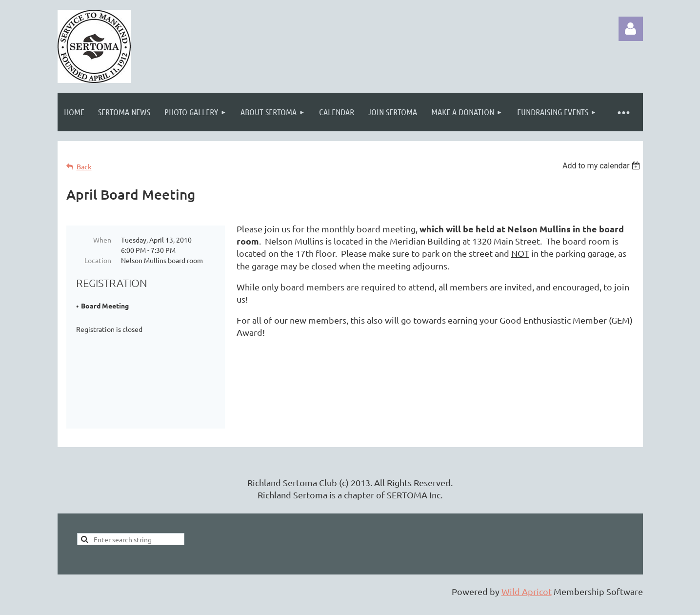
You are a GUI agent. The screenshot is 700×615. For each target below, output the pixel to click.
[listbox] (603, 166)
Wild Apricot (527, 603)
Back (84, 167)
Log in (631, 29)
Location (98, 260)
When (102, 240)
